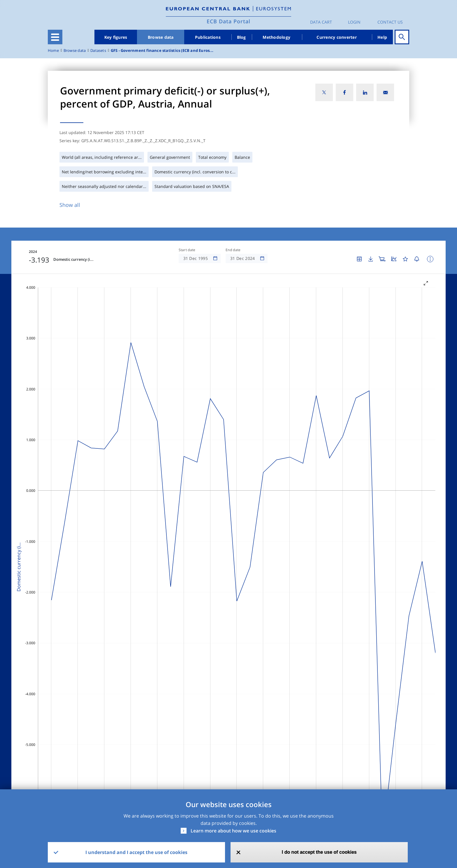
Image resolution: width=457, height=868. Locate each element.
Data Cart (321, 22)
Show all (70, 205)
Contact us (390, 22)
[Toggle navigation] (55, 37)
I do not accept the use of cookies (319, 852)
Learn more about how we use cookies (233, 831)
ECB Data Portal (228, 21)
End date (233, 250)
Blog (241, 37)
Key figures (116, 37)
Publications (208, 37)
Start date (187, 250)
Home (53, 51)
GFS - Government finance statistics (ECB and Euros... (162, 51)
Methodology (276, 37)
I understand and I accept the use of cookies (136, 852)
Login (354, 22)
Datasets (98, 51)
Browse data (161, 37)
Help (382, 37)
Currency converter (337, 37)
